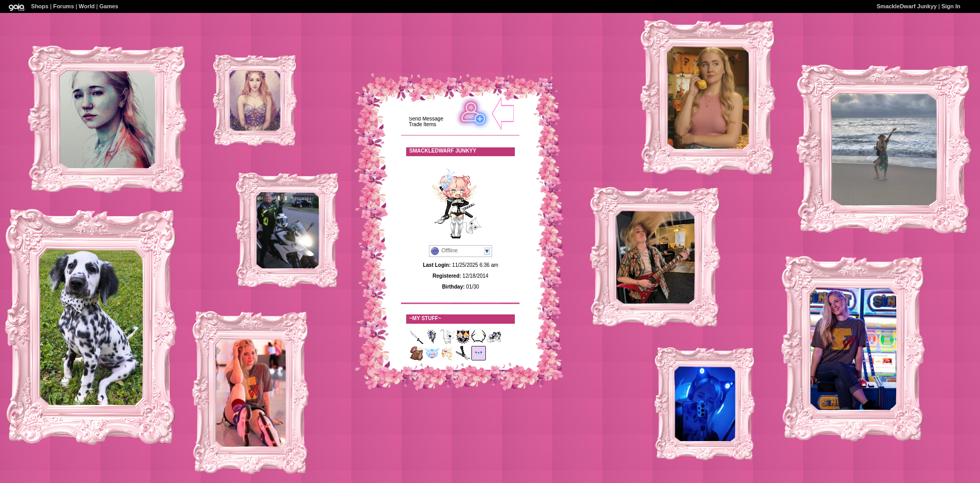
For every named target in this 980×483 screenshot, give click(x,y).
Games (109, 6)
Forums (64, 6)
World (87, 6)
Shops (40, 6)
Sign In (951, 6)
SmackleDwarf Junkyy (907, 6)
